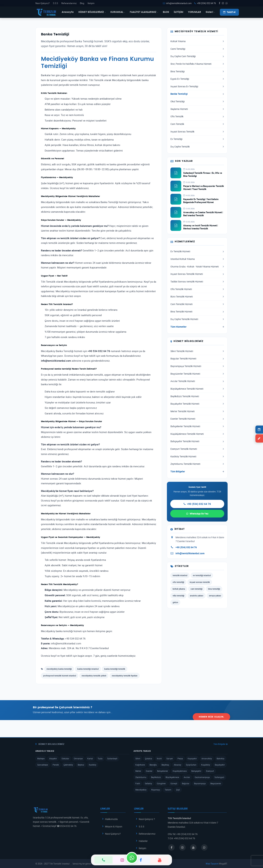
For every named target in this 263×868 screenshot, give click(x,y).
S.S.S (55, 3)
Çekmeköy (68, 765)
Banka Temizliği (197, 94)
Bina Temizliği (197, 71)
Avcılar (187, 777)
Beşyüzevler (216, 783)
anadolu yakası (196, 596)
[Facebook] (141, 860)
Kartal (90, 758)
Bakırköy (221, 758)
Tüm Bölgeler (197, 471)
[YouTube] (160, 860)
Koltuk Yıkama (197, 41)
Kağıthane (140, 765)
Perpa (180, 758)
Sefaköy (148, 783)
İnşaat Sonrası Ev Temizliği (197, 86)
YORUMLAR (194, 12)
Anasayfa (68, 12)
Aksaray (178, 765)
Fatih (138, 783)
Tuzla (100, 758)
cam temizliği (196, 589)
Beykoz (81, 765)
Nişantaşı (156, 790)
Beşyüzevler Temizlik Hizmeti (197, 374)
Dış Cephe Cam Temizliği (197, 56)
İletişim (91, 3)
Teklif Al (229, 12)
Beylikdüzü (156, 777)
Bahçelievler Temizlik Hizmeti (197, 426)
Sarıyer (170, 758)
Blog (82, 3)
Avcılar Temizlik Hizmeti (197, 381)
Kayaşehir (192, 758)
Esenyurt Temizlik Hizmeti (197, 449)
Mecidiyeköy (141, 790)
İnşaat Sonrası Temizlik (197, 132)
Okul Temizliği (197, 101)
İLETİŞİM (179, 12)
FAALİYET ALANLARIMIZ (144, 12)
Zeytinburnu (141, 777)
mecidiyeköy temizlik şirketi (94, 676)
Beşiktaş (165, 765)
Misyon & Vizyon (114, 826)
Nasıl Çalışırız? (42, 3)
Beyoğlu (153, 765)
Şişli (178, 790)
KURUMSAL (118, 12)
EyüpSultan (191, 765)
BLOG (166, 12)
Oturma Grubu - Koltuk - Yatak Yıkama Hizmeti (197, 267)
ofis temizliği (178, 582)
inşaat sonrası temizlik (200, 582)
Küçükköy (206, 765)
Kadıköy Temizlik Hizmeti (197, 456)
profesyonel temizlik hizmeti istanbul (60, 676)
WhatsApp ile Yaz (197, 514)
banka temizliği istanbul (88, 669)
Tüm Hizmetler (197, 327)
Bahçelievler (163, 771)
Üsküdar (65, 758)
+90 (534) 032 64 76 (205, 3)
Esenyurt (210, 771)
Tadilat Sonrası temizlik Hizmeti (197, 282)
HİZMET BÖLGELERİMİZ (92, 12)
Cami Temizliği (197, 49)
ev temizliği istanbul (202, 575)
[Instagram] (122, 860)
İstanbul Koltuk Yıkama (197, 259)
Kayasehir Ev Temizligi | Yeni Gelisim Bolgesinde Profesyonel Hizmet (201, 201)
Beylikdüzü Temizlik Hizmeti (197, 396)
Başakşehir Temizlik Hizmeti (197, 404)
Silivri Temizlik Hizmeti (197, 351)
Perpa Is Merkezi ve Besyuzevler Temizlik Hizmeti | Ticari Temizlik (204, 188)
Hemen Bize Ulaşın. (211, 710)
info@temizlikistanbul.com (177, 3)
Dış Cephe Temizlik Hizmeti (197, 319)
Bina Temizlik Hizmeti (197, 312)
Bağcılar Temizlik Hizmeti (197, 359)
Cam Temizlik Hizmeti (197, 304)
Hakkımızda (111, 819)
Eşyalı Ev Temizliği (197, 79)
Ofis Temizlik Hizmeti (197, 289)
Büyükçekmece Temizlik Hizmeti (197, 389)
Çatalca (149, 758)
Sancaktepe (43, 765)
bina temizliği (214, 589)
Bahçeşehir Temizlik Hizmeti (197, 441)
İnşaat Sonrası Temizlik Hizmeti (197, 274)
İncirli (159, 758)
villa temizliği (178, 596)
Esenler (149, 771)
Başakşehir (220, 765)
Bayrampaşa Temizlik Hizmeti (197, 366)
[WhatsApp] (132, 858)
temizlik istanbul (180, 575)
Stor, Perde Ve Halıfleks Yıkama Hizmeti (197, 64)
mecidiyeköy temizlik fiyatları (125, 676)
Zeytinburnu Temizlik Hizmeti (197, 464)
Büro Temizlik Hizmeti (197, 297)
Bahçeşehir (196, 771)
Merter (138, 771)
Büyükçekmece (172, 777)
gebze (175, 602)
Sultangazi (219, 777)
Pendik (56, 765)
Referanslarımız (69, 3)
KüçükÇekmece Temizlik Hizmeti (197, 434)
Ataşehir (53, 758)
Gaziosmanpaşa (202, 777)
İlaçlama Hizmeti (197, 109)
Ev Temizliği (197, 139)
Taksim (168, 790)
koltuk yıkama (179, 589)
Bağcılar (186, 783)
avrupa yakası (215, 596)
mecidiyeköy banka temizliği (59, 669)
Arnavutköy (207, 758)
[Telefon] (103, 860)
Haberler (143, 841)
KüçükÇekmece (180, 771)
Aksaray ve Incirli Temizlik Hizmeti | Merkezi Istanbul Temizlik (201, 227)
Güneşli (174, 783)
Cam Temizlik (197, 124)
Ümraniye (78, 758)
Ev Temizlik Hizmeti (197, 251)
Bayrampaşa (200, 783)
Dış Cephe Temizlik (197, 147)
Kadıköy (93, 765)
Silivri (138, 758)
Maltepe (41, 758)
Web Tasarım (212, 864)
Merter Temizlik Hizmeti (197, 411)
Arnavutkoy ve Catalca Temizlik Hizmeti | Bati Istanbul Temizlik (203, 214)
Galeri (210, 12)
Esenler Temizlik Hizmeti (197, 419)
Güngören (161, 783)
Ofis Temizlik (197, 116)
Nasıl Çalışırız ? (147, 819)
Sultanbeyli (112, 758)
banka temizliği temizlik (115, 669)
